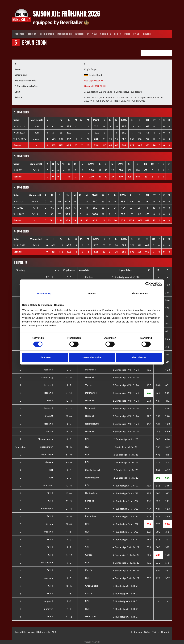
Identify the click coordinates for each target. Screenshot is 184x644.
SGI (84, 539)
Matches (32, 34)
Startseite (20, 34)
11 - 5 (69, 570)
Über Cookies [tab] (140, 294)
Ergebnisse (69, 270)
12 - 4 (69, 377)
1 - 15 (69, 532)
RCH (97, 86)
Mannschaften (65, 34)
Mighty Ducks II (90, 470)
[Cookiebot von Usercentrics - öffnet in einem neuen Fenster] (148, 284)
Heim (56, 270)
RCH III (36, 245)
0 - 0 (69, 277)
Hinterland (88, 616)
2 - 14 (69, 509)
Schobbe (87, 501)
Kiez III (86, 593)
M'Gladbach (49, 562)
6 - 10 (69, 455)
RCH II (103, 86)
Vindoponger (49, 447)
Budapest (87, 408)
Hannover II (49, 509)
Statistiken (106, 34)
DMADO (51, 416)
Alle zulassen (139, 357)
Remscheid (88, 516)
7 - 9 (69, 385)
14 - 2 (69, 431)
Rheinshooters (48, 439)
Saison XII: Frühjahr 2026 (66, 14)
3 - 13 (69, 393)
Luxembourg (49, 377)
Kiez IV (86, 570)
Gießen (52, 524)
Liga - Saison (126, 270)
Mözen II (51, 532)
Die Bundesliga (47, 34)
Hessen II (89, 86)
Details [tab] (92, 294)
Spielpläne (92, 34)
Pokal (127, 34)
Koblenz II (87, 277)
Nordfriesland (89, 424)
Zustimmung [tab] (44, 294)
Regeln (118, 34)
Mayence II (88, 370)
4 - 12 (69, 555)
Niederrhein (49, 454)
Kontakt (147, 34)
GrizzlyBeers (89, 586)
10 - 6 (69, 447)
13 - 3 (69, 501)
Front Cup (50, 578)
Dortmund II (88, 393)
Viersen (86, 385)
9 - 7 (69, 370)
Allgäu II (51, 601)
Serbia (52, 431)
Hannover (50, 485)
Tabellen (79, 34)
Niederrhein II (89, 493)
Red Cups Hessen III (94, 80)
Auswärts (84, 270)
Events (137, 34)
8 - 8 (69, 424)
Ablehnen (45, 357)
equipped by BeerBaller (61, 22)
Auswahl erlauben (92, 357)
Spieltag (21, 270)
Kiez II (52, 400)
